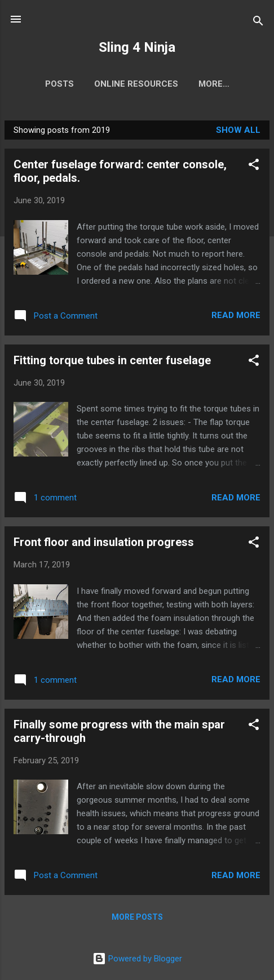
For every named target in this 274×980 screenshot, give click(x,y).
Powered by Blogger (137, 959)
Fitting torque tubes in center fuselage (112, 360)
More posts (137, 917)
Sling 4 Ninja (137, 47)
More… (214, 84)
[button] (254, 166)
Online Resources (136, 84)
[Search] (258, 23)
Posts (59, 84)
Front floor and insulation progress (104, 542)
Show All (238, 130)
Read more (236, 315)
